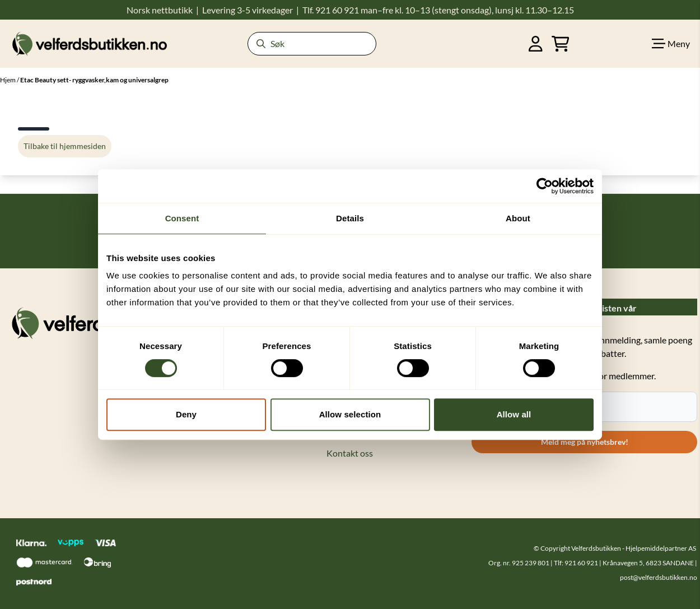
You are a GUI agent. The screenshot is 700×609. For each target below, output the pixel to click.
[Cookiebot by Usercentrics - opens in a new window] (545, 186)
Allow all (514, 414)
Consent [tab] (182, 218)
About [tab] (518, 218)
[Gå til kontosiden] (536, 44)
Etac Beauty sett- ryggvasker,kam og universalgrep (94, 80)
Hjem (8, 80)
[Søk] (312, 44)
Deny (186, 414)
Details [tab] (350, 218)
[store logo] (90, 43)
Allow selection (350, 414)
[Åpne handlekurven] (561, 44)
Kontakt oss (350, 453)
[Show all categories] (671, 44)
